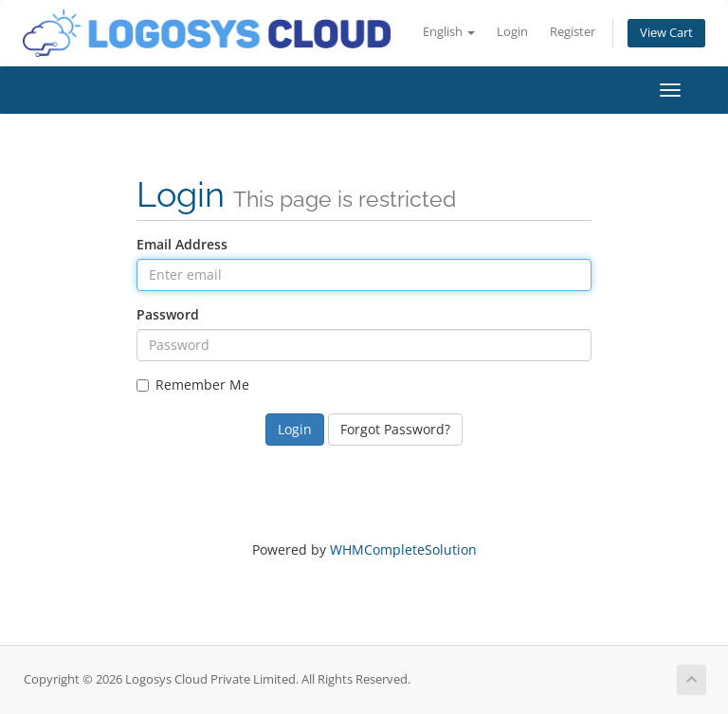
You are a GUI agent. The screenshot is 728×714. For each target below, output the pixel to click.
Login (512, 32)
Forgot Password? (395, 429)
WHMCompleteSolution (403, 549)
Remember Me (193, 384)
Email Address (182, 244)
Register (573, 32)
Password (168, 314)
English (449, 32)
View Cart (666, 33)
